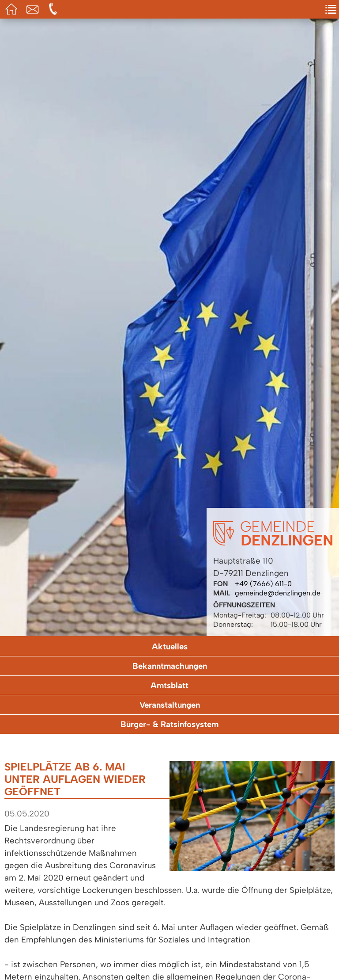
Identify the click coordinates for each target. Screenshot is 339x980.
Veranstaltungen (170, 705)
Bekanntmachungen (170, 666)
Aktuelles (170, 646)
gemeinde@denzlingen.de (278, 593)
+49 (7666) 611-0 (263, 584)
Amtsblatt (169, 685)
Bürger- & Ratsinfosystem (169, 724)
